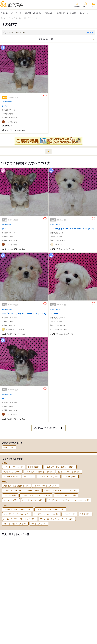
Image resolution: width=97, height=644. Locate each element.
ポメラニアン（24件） (12, 472)
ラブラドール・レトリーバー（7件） (50, 509)
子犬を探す (5, 13)
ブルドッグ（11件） (39, 524)
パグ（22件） (29, 477)
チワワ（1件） (9, 447)
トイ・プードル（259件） (14, 467)
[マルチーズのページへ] (73, 291)
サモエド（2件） (69, 514)
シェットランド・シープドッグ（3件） (36, 495)
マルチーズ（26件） (11, 477)
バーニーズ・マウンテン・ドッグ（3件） (20, 519)
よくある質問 (71, 13)
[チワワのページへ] (24, 89)
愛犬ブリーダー (6, 18)
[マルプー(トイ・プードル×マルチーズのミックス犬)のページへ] (73, 206)
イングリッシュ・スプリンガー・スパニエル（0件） (69, 500)
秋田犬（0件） (86, 514)
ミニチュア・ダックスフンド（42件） (60, 467)
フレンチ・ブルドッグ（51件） (46, 486)
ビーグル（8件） (10, 495)
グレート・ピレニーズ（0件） (15, 524)
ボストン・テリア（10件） (49, 477)
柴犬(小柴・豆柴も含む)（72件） (16, 486)
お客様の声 (61, 13)
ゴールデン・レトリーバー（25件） (18, 509)
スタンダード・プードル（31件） (17, 514)
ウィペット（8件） (11, 500)
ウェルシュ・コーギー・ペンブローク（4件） (22, 491)
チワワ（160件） (35, 467)
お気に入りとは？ (84, 13)
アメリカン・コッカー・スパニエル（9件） (61, 491)
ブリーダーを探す (17, 13)
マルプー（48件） (70, 477)
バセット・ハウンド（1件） (33, 500)
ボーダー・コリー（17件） (66, 495)
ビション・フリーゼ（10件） (69, 472)
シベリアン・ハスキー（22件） (46, 514)
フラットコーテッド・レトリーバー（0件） (57, 519)
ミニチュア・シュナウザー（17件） (39, 472)
